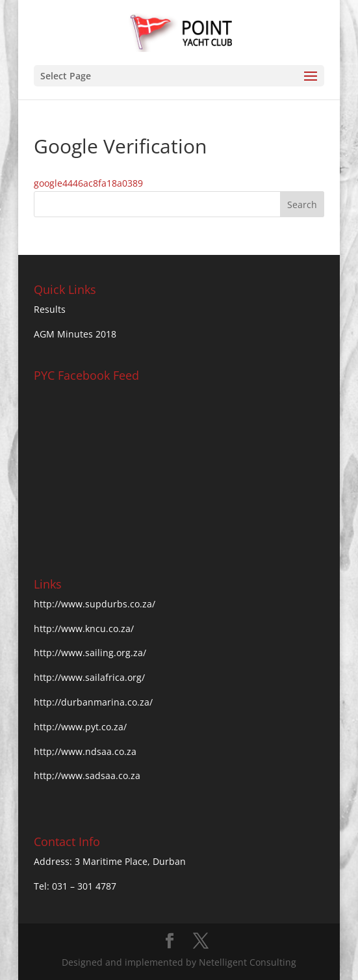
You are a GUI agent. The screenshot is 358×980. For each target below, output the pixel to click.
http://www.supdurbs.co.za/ (95, 604)
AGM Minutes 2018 (75, 334)
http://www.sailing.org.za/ (90, 653)
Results (50, 309)
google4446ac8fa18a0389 (88, 183)
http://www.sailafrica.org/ (89, 677)
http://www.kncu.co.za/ (84, 629)
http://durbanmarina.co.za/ (93, 702)
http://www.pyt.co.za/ (80, 727)
